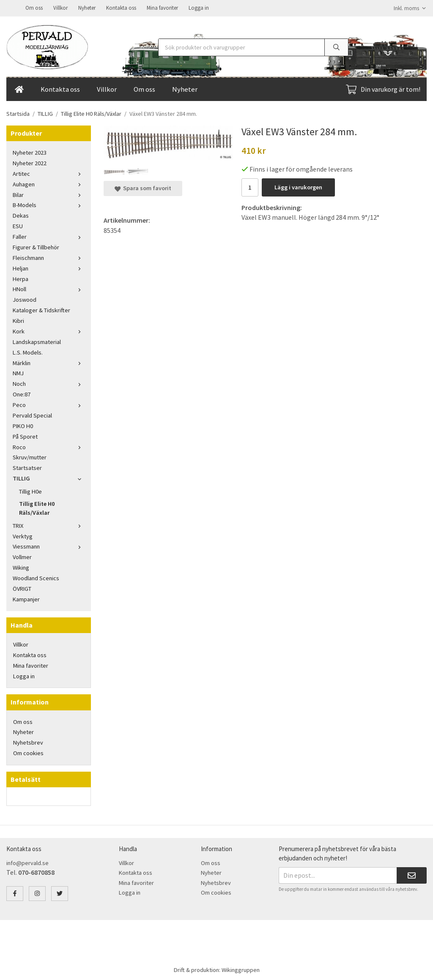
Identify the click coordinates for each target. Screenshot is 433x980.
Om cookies (28, 752)
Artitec (49, 173)
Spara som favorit (143, 187)
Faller (49, 236)
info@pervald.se (27, 862)
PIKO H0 (23, 425)
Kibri (18, 320)
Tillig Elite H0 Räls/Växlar (37, 507)
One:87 (22, 393)
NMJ (18, 372)
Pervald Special (32, 415)
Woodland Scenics (36, 577)
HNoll (49, 288)
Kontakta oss (121, 7)
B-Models (49, 204)
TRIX (49, 525)
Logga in (199, 7)
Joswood (25, 299)
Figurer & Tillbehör (36, 246)
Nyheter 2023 (30, 152)
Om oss (34, 7)
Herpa (21, 278)
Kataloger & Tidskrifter (41, 309)
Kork (49, 330)
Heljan (49, 268)
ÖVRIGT (22, 588)
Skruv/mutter (30, 456)
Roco (49, 446)
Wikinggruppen (241, 969)
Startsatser (27, 467)
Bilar (49, 194)
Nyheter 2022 (30, 162)
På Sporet (25, 436)
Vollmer (22, 556)
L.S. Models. (28, 352)
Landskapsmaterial (37, 341)
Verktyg (23, 535)
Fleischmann (49, 257)
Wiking (21, 567)
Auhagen (49, 183)
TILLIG (49, 478)
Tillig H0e (30, 491)
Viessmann (49, 546)
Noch (49, 383)
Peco (49, 404)
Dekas (21, 215)
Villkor (60, 7)
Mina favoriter (162, 7)
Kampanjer (26, 598)
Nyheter (87, 7)
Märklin (49, 362)
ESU (18, 225)
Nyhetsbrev (28, 742)
